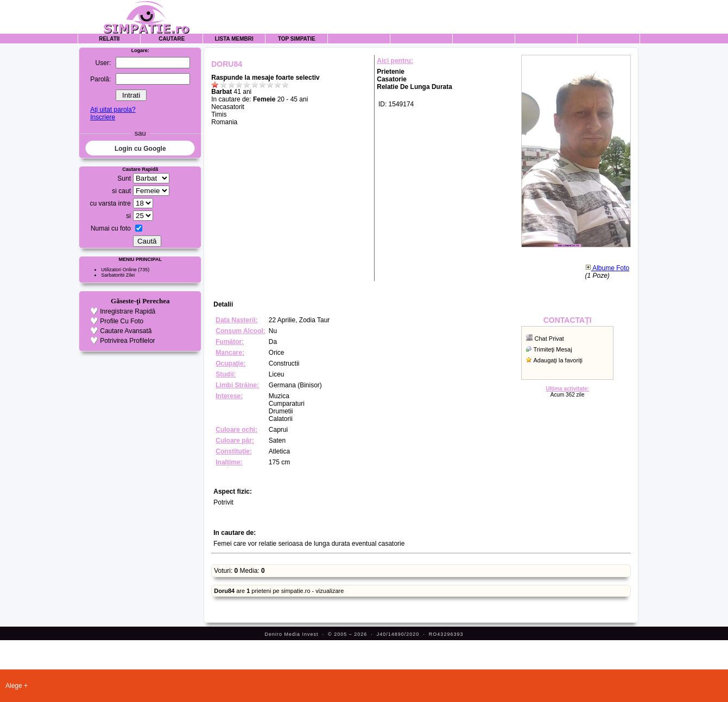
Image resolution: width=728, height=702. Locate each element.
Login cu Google (140, 149)
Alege (14, 686)
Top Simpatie (297, 39)
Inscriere (103, 117)
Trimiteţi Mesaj (553, 349)
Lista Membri (234, 39)
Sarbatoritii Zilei (118, 275)
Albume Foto (607, 268)
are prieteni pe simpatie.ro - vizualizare (279, 591)
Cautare (172, 39)
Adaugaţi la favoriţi (558, 360)
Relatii (109, 39)
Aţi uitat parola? (113, 110)
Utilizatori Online (119, 270)
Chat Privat (549, 339)
